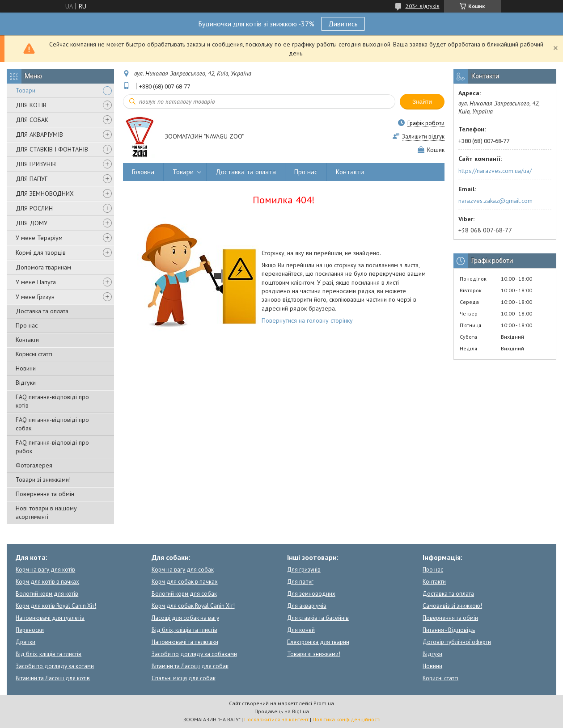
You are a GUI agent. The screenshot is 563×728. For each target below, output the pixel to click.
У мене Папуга (36, 282)
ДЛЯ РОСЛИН (34, 208)
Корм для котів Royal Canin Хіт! (56, 606)
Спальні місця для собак (184, 678)
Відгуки (26, 383)
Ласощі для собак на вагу (185, 618)
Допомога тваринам (43, 267)
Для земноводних (311, 594)
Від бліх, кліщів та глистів (49, 654)
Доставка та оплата (42, 311)
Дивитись (343, 24)
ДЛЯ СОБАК (32, 120)
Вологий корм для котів (47, 594)
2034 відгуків (423, 6)
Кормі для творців (41, 252)
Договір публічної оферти (457, 642)
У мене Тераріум (39, 238)
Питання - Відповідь (449, 630)
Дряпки (25, 642)
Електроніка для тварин (318, 642)
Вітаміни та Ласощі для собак (190, 666)
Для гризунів (304, 570)
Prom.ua (324, 703)
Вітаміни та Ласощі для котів (53, 678)
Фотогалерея (34, 465)
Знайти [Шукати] (422, 102)
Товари (25, 90)
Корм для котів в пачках (47, 582)
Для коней (301, 630)
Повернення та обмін (45, 494)
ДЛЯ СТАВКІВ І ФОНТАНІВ (52, 149)
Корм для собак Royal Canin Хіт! (193, 606)
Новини (26, 368)
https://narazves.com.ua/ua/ (495, 171)
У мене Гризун (35, 297)
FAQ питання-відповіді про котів (52, 401)
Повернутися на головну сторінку (307, 320)
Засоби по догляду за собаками (194, 654)
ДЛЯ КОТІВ (31, 105)
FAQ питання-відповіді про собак (52, 424)
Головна (143, 172)
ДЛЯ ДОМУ (32, 223)
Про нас (27, 325)
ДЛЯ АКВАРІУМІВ (39, 135)
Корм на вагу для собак (183, 570)
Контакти (27, 340)
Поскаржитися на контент (276, 719)
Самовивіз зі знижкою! (452, 606)
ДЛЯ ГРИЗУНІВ (36, 164)
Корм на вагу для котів (45, 570)
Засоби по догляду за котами (55, 666)
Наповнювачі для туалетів (50, 618)
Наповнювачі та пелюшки (185, 642)
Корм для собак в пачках (185, 582)
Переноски (30, 630)
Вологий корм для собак (184, 594)
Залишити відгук (423, 137)
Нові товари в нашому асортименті (46, 512)
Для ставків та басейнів (318, 618)
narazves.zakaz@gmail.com (495, 201)
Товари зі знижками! (43, 480)
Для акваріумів (307, 606)
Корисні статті (34, 354)
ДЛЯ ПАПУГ (32, 179)
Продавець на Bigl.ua (282, 711)
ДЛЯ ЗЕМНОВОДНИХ (45, 194)
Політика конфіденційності (347, 719)
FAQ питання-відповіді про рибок (52, 447)
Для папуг (300, 582)
